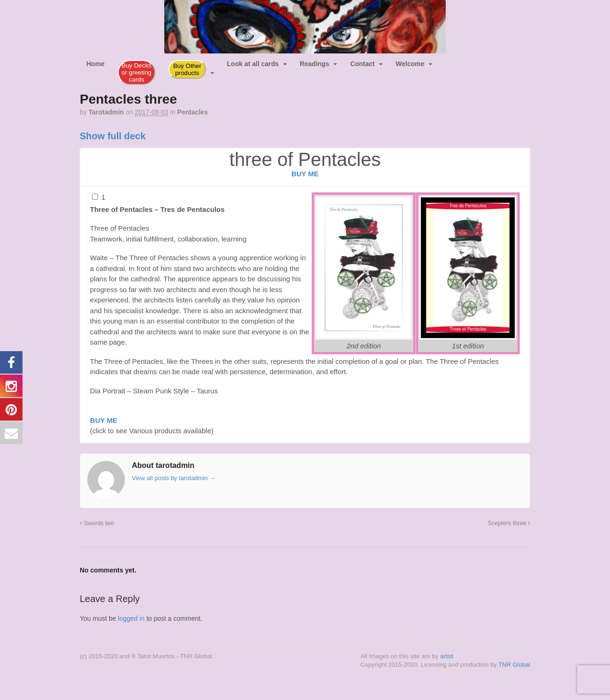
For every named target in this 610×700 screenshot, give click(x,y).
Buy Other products (187, 69)
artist (447, 656)
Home (95, 64)
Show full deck (113, 136)
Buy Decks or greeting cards (137, 72)
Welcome (410, 64)
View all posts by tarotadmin (174, 478)
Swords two (97, 523)
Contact (362, 64)
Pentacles (193, 112)
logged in (131, 618)
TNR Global (514, 665)
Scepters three (509, 523)
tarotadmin (106, 112)
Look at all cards (253, 64)
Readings (315, 64)
